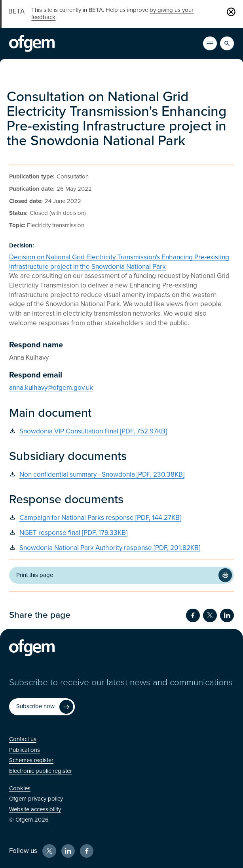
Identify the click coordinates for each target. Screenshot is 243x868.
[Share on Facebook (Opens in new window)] (193, 615)
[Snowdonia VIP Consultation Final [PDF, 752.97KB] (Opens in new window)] (121, 432)
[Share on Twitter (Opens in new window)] (210, 615)
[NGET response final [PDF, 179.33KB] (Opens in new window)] (121, 533)
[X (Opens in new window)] (49, 851)
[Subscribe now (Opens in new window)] (42, 707)
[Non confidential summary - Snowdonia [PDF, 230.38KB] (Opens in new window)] (121, 475)
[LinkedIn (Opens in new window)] (68, 851)
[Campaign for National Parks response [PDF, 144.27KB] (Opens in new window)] (121, 518)
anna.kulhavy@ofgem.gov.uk (51, 388)
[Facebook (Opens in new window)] (87, 851)
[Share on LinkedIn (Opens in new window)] (227, 615)
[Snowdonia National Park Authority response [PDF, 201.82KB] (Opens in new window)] (121, 548)
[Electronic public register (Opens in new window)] (41, 771)
